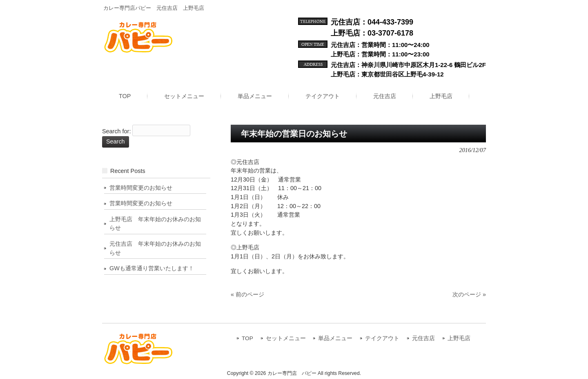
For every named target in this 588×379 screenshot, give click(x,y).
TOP (247, 338)
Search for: (116, 132)
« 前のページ (247, 294)
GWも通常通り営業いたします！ (152, 268)
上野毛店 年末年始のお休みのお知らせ (155, 224)
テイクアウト (382, 338)
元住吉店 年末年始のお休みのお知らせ (155, 248)
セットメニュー (286, 338)
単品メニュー (335, 338)
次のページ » (469, 294)
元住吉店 (423, 338)
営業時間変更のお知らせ (141, 188)
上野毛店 (459, 338)
